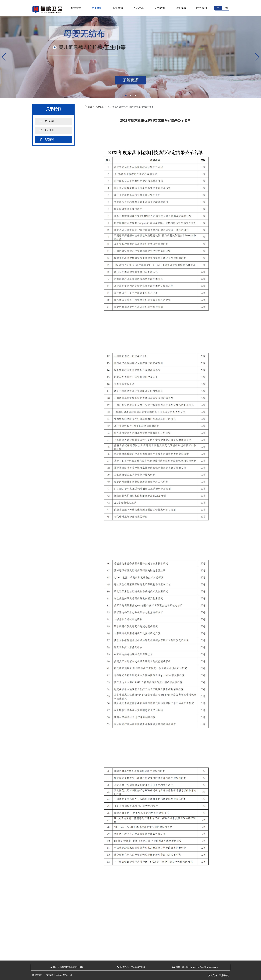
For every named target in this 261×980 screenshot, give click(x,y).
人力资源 (160, 8)
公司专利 (47, 130)
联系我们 (202, 8)
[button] (126, 95)
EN (226, 8)
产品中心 (139, 8)
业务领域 (118, 8)
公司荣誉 (47, 139)
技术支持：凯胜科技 (218, 975)
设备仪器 (181, 8)
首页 (90, 107)
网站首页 (76, 8)
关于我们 (97, 8)
